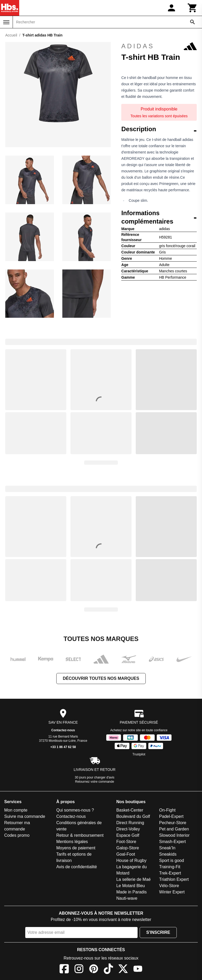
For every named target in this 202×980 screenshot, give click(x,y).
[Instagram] (79, 970)
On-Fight (167, 810)
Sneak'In (167, 848)
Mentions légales (72, 842)
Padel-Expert (171, 816)
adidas (159, 46)
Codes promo (17, 835)
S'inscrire (158, 932)
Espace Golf (128, 835)
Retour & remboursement (80, 835)
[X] (123, 970)
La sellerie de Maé (133, 879)
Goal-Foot (126, 854)
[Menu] (6, 22)
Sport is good (171, 860)
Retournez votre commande (95, 782)
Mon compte (16, 810)
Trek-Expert (170, 873)
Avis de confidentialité (77, 867)
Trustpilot (139, 754)
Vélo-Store (169, 886)
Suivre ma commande (25, 816)
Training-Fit (170, 867)
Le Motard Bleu (131, 886)
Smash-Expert (172, 842)
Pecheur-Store (173, 823)
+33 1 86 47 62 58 (63, 747)
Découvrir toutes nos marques (101, 678)
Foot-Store (126, 842)
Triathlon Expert (174, 879)
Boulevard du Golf (133, 816)
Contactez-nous (63, 730)
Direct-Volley (128, 829)
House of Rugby (131, 860)
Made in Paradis (132, 892)
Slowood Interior (174, 835)
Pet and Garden (174, 829)
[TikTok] (108, 970)
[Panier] (193, 8)
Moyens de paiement (76, 848)
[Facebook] (64, 970)
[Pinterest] (94, 970)
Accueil (11, 35)
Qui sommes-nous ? (75, 810)
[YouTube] (138, 970)
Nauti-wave (127, 898)
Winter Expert (172, 892)
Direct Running (130, 823)
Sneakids (168, 854)
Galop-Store (128, 848)
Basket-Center (130, 810)
